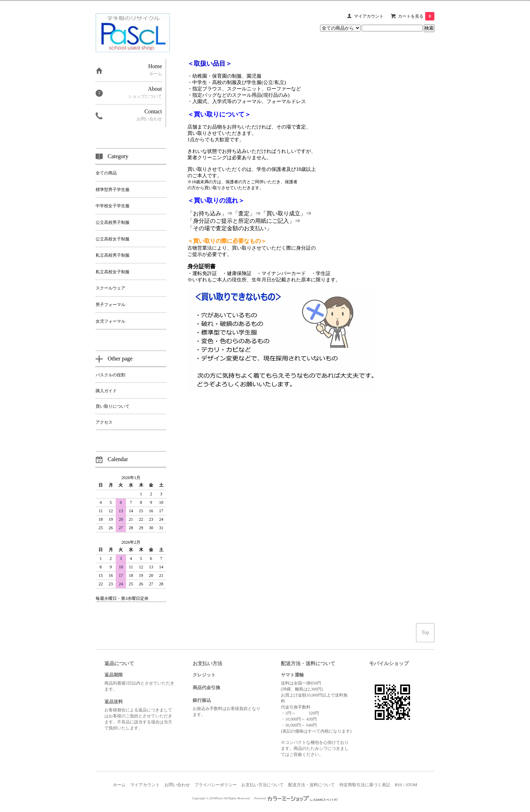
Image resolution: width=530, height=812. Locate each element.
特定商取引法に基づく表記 (365, 785)
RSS (399, 785)
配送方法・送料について (312, 785)
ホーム (119, 785)
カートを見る (416, 16)
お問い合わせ (177, 785)
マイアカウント (369, 16)
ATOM (411, 785)
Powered (296, 798)
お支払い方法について (263, 785)
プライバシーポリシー (216, 785)
